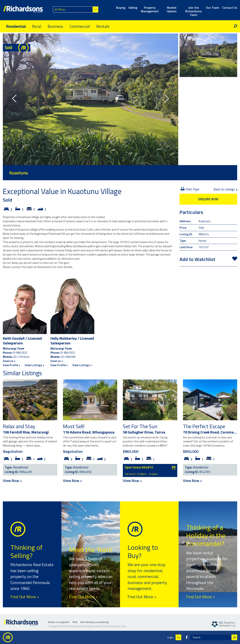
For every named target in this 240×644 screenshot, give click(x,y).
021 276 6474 (21, 357)
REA (75, 622)
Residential (16, 26)
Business (55, 26)
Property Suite (119, 626)
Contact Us (230, 8)
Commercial (80, 26)
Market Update (172, 10)
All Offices (60, 9)
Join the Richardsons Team (194, 10)
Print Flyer (190, 189)
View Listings (34, 365)
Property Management (150, 10)
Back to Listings (225, 189)
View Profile (11, 365)
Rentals (103, 26)
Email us (9, 361)
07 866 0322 (20, 353)
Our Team (213, 8)
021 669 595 (68, 357)
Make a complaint (59, 622)
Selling (133, 8)
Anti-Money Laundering (94, 622)
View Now (12, 480)
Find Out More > (25, 597)
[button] (16, 99)
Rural (37, 26)
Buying (121, 8)
